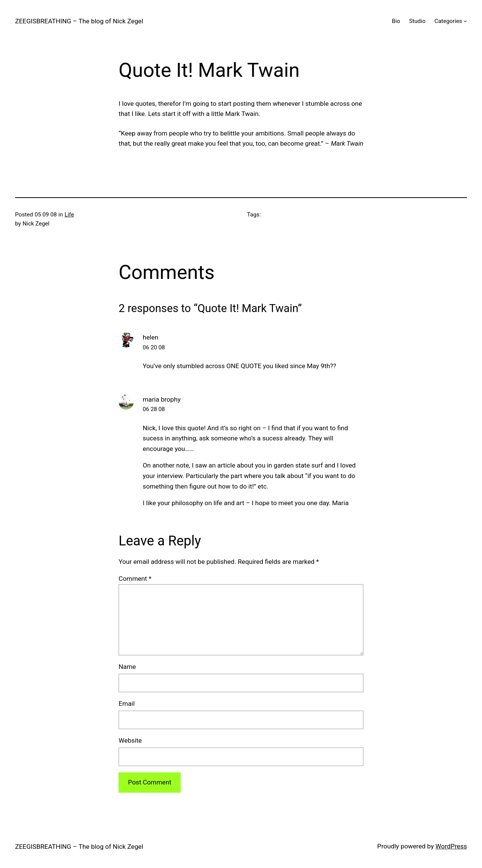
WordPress (451, 846)
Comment (135, 579)
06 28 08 (154, 409)
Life (69, 215)
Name (127, 667)
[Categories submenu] (465, 21)
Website (130, 740)
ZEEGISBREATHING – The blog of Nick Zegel (79, 21)
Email (127, 704)
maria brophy (162, 399)
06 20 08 (154, 347)
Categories (448, 21)
